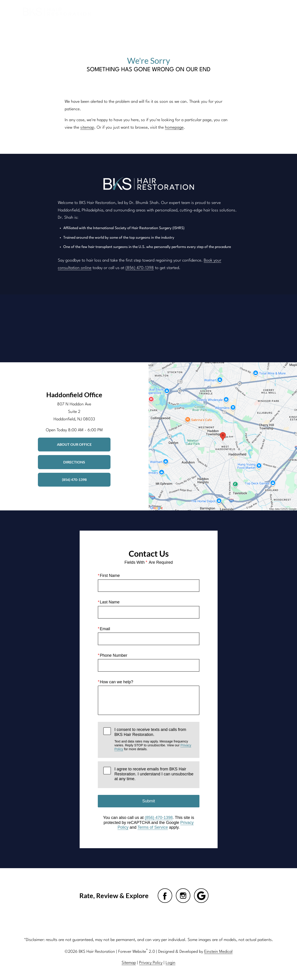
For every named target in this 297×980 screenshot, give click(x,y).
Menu (265, 11)
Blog (137, 11)
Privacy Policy (151, 963)
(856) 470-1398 (138, 268)
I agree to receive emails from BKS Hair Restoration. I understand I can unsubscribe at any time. (154, 774)
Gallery (157, 11)
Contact (239, 11)
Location (214, 11)
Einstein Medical (218, 952)
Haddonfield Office (74, 395)
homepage (173, 127)
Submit (148, 801)
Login (170, 963)
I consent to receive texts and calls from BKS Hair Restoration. (154, 739)
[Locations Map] (223, 436)
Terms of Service (152, 827)
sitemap (87, 127)
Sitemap (129, 963)
